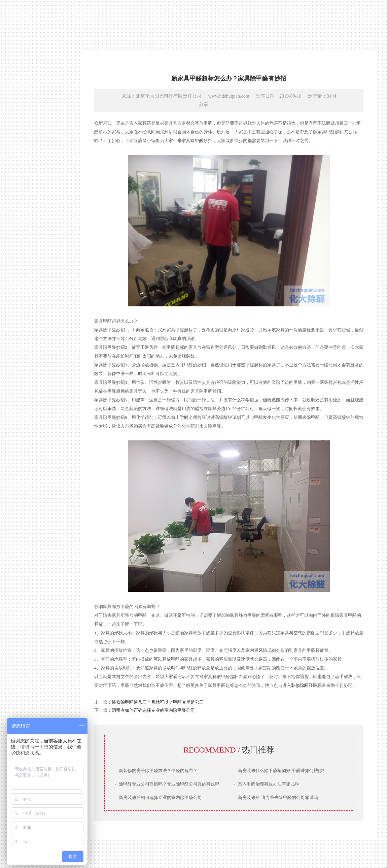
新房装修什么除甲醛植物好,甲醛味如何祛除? (279, 771)
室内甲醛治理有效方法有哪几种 (267, 784)
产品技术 (35, 464)
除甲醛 (197, 141)
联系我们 (35, 500)
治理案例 (35, 476)
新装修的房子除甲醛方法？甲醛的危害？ (156, 771)
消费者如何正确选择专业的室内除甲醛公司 (153, 710)
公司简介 (35, 452)
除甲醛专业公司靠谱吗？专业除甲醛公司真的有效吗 (167, 784)
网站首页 (35, 440)
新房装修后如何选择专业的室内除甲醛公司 (158, 797)
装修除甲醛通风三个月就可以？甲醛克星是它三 (158, 702)
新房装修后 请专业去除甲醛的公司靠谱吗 (276, 797)
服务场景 (35, 488)
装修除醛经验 (304, 685)
